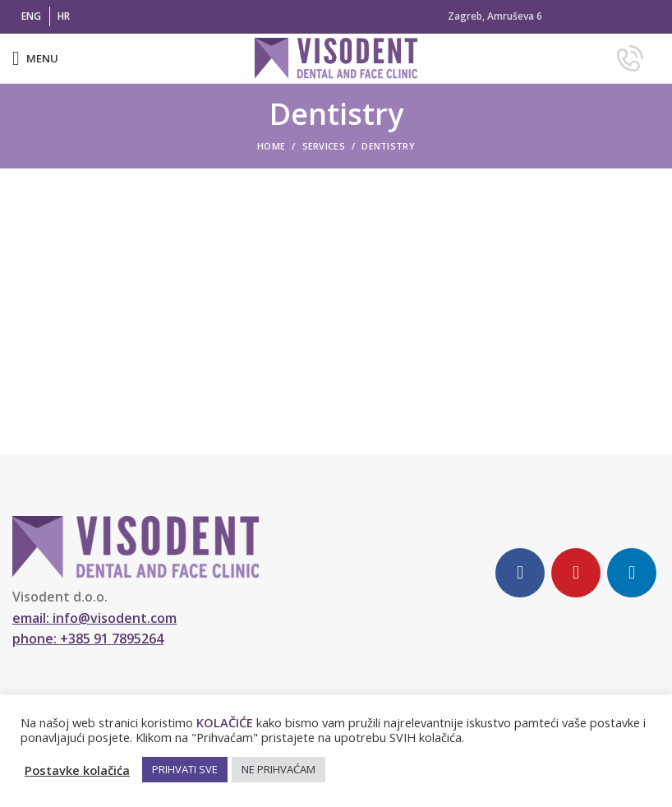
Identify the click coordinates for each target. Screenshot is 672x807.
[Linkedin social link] (632, 573)
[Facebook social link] (520, 573)
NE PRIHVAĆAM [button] (278, 769)
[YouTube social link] (576, 573)
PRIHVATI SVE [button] (185, 769)
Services (324, 146)
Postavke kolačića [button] (77, 770)
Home (271, 146)
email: (94, 618)
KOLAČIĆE (225, 722)
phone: (88, 639)
